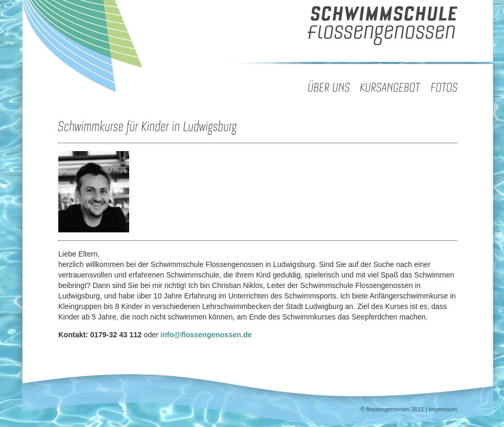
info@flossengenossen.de (206, 335)
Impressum (443, 409)
